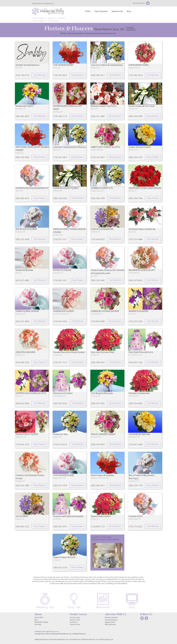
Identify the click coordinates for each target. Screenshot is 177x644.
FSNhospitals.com (106, 639)
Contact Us (74, 622)
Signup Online (110, 622)
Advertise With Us (38, 3)
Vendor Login (49, 3)
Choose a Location (39, 18)
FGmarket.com (75, 639)
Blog (129, 11)
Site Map (38, 624)
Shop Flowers (77, 75)
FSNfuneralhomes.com (90, 639)
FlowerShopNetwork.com (59, 639)
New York (51, 18)
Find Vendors (101, 11)
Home (88, 11)
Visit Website (40, 75)
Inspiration (117, 11)
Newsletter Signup (139, 3)
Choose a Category (39, 21)
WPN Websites (110, 624)
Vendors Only (75, 620)
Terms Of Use (75, 624)
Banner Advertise (111, 617)
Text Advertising (111, 620)
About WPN (39, 617)
